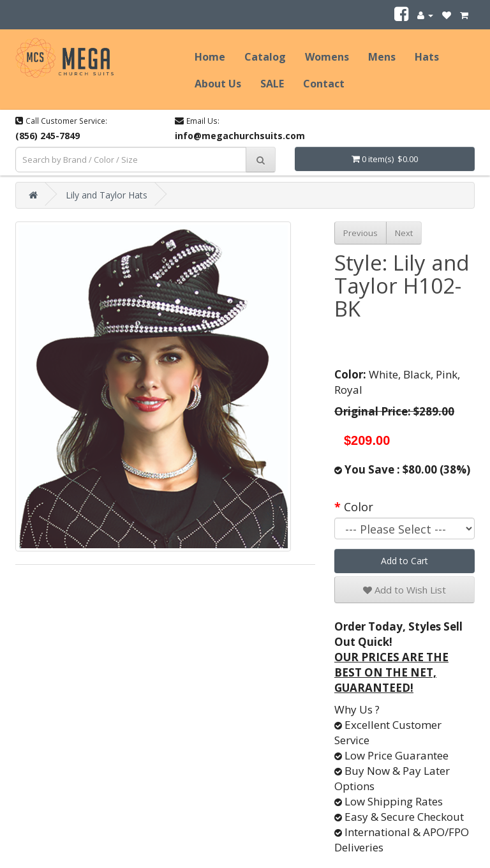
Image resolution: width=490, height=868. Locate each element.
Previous (360, 233)
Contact (324, 84)
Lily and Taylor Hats (107, 195)
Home (210, 57)
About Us (218, 84)
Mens (382, 57)
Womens (327, 57)
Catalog (265, 57)
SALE (272, 84)
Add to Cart (405, 561)
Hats (427, 57)
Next (404, 233)
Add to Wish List (405, 590)
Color (359, 507)
